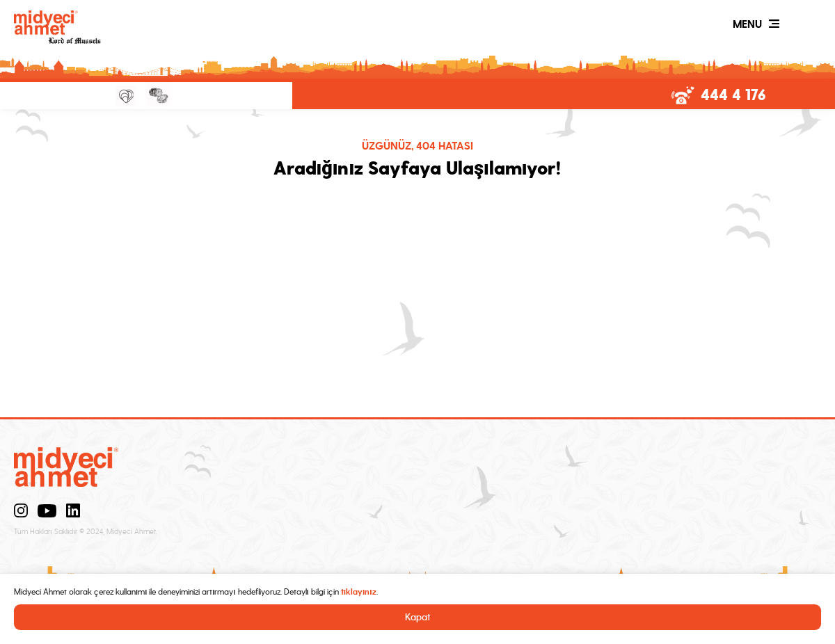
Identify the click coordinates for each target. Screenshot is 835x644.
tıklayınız (359, 592)
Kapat (418, 617)
